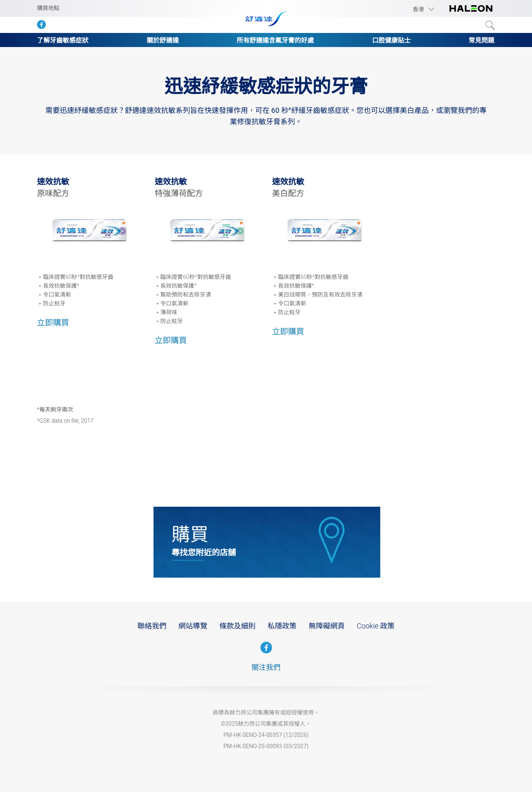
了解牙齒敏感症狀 (63, 40)
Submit (490, 25)
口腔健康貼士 (391, 40)
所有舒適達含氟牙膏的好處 (275, 40)
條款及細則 (237, 626)
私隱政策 (282, 626)
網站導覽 (193, 626)
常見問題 (481, 40)
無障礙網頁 (327, 626)
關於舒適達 (163, 40)
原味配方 (53, 193)
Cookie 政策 (376, 626)
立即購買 (53, 323)
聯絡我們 (152, 626)
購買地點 (48, 8)
